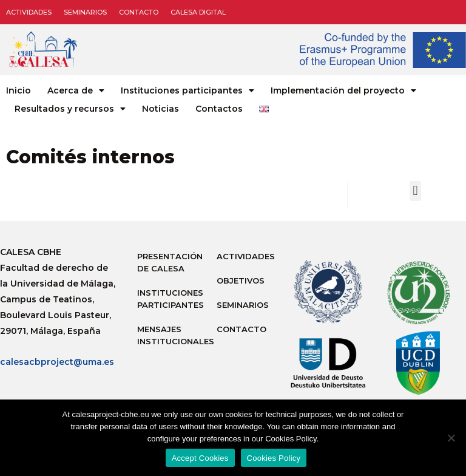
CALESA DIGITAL (198, 12)
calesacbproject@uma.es (57, 362)
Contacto (139, 12)
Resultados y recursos (70, 109)
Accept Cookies (200, 458)
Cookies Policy (274, 458)
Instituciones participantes (187, 90)
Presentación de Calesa (170, 262)
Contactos (219, 109)
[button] (415, 191)
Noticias (160, 109)
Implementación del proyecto (343, 90)
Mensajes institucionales (171, 335)
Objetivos (241, 280)
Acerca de (76, 90)
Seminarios (85, 12)
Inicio (19, 90)
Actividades (29, 12)
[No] (451, 438)
